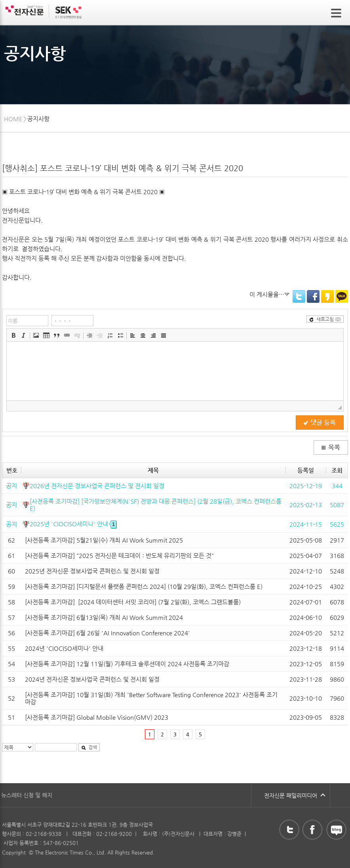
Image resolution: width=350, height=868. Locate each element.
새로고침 (325, 319)
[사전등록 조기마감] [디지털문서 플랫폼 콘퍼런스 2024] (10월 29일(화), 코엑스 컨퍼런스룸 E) (144, 586)
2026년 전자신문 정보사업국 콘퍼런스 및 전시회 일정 (97, 486)
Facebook (313, 296)
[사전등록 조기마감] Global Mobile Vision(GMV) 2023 (97, 717)
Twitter (299, 296)
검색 (89, 747)
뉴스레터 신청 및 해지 (27, 795)
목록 (331, 447)
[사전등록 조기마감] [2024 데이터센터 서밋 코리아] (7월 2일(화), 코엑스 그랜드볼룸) (133, 602)
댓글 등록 (320, 423)
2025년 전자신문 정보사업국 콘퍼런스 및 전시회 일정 (92, 571)
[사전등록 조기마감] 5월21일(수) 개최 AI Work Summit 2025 (104, 540)
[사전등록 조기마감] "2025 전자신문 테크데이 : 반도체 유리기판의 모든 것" (119, 555)
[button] (13, 335)
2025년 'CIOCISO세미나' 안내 (73, 524)
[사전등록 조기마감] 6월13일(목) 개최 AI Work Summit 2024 (104, 617)
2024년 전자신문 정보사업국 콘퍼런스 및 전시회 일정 (92, 679)
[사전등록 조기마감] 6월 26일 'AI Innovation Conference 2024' (107, 633)
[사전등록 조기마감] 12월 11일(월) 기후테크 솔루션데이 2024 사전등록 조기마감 (127, 664)
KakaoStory (327, 296)
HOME (13, 119)
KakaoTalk (342, 296)
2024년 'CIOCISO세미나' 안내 (64, 648)
